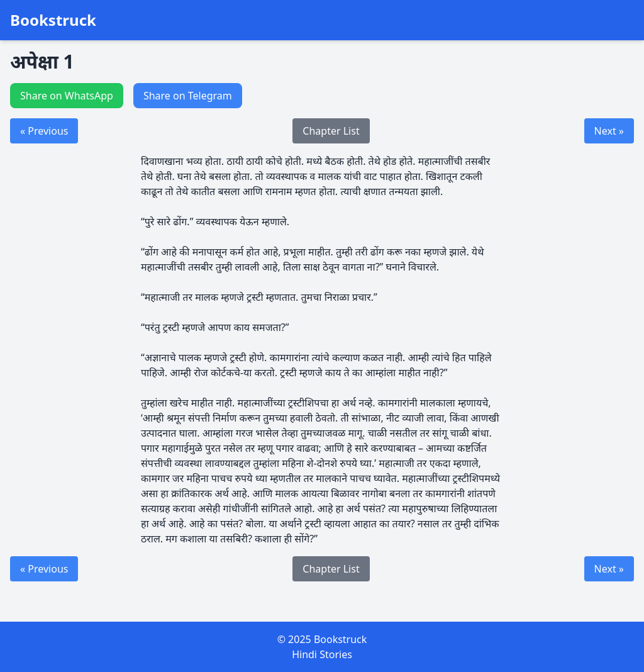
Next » (609, 131)
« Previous (44, 131)
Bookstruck (53, 20)
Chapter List (331, 131)
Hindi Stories (322, 654)
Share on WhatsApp (67, 96)
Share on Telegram (188, 96)
